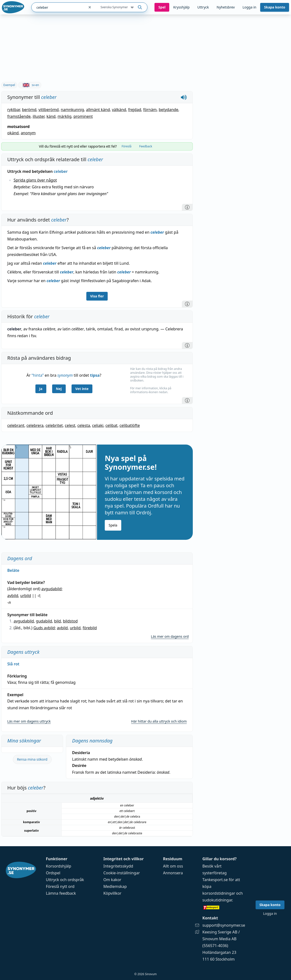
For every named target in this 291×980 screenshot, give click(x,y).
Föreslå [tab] (126, 146)
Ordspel (53, 873)
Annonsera (173, 873)
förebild (90, 628)
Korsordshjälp (58, 866)
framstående (19, 116)
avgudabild (51, 589)
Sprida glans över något (35, 180)
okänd (13, 133)
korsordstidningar (219, 893)
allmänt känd (98, 110)
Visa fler (97, 296)
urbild (26, 596)
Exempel (9, 85)
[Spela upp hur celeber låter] (184, 97)
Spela (113, 525)
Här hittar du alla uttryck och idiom (159, 721)
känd (51, 116)
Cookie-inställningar (121, 873)
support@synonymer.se (224, 925)
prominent (83, 116)
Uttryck (203, 7)
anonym (28, 133)
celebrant (16, 425)
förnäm (150, 110)
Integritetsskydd (118, 866)
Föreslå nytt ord (60, 886)
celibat (112, 425)
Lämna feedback (61, 893)
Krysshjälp (181, 7)
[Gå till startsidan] (13, 7)
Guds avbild (44, 628)
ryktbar (14, 110)
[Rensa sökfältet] (90, 7)
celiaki (98, 425)
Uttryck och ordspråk (65, 880)
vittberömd (49, 110)
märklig (64, 116)
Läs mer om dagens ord (170, 636)
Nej (59, 389)
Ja (41, 389)
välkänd (119, 110)
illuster (38, 116)
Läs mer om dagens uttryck (29, 721)
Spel (162, 7)
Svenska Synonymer (117, 8)
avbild (13, 596)
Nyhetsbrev (226, 7)
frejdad (135, 110)
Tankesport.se (215, 880)
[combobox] (58, 7)
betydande (169, 110)
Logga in (249, 7)
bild (57, 621)
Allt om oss (173, 866)
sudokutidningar (217, 900)
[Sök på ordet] (140, 7)
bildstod (70, 621)
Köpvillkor (112, 893)
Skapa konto (275, 7)
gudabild (44, 621)
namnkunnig (72, 110)
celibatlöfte (130, 425)
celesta (84, 425)
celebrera (35, 425)
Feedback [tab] (146, 146)
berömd (29, 110)
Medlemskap (115, 886)
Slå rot (13, 664)
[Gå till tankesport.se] (224, 907)
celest (70, 425)
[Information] (187, 207)
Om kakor (112, 880)
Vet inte (82, 389)
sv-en (30, 85)
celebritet (54, 425)
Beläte (13, 570)
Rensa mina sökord (32, 759)
